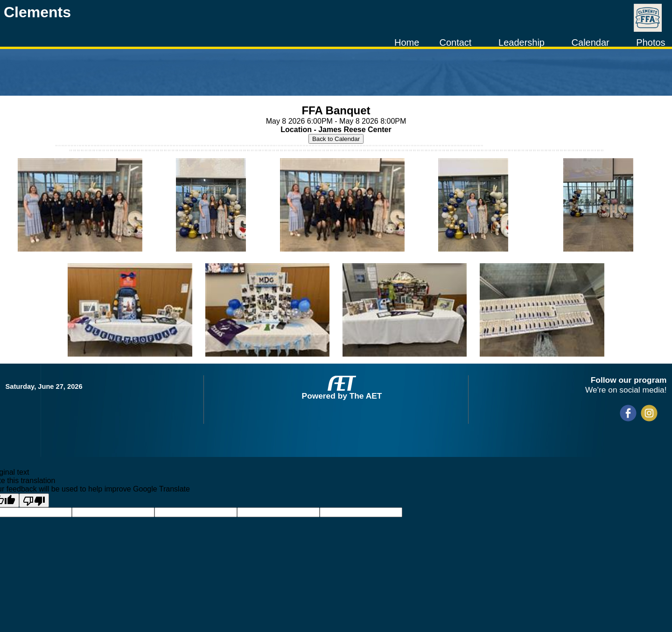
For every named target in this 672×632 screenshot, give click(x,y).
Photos (651, 42)
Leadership (521, 42)
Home (407, 42)
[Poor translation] (34, 500)
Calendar (591, 42)
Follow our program (629, 380)
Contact (455, 42)
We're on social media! (626, 390)
